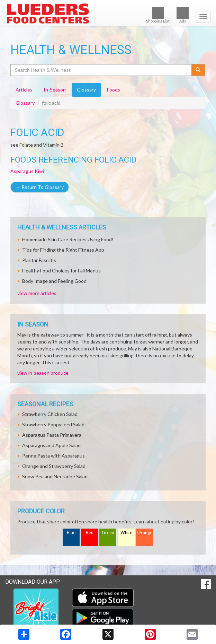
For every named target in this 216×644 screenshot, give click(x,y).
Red (90, 533)
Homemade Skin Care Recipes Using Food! (68, 239)
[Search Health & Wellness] (101, 70)
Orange (145, 533)
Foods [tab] (114, 90)
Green (108, 533)
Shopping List (158, 15)
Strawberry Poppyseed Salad (53, 424)
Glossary (25, 103)
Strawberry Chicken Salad (50, 414)
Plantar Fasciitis (39, 260)
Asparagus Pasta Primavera (52, 435)
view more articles (37, 293)
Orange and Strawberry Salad (54, 466)
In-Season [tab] (55, 90)
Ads (183, 15)
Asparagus (22, 171)
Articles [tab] (24, 90)
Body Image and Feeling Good (54, 281)
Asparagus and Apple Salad (51, 445)
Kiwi (39, 171)
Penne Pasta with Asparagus (53, 456)
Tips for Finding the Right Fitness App (63, 250)
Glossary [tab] (86, 90)
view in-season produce (43, 373)
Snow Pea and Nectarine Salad (55, 476)
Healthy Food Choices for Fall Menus (61, 271)
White (126, 533)
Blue (71, 533)
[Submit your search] (198, 70)
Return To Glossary (40, 187)
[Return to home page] (108, 14)
